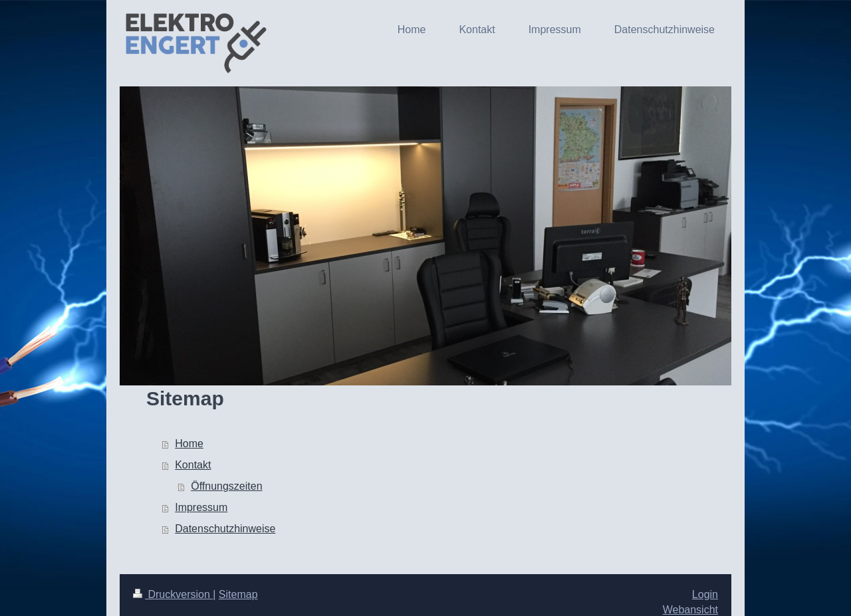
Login (705, 594)
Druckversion (173, 594)
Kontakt (193, 465)
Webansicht (690, 610)
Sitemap (238, 594)
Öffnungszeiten (226, 486)
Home (189, 444)
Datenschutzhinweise (225, 529)
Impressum (201, 507)
